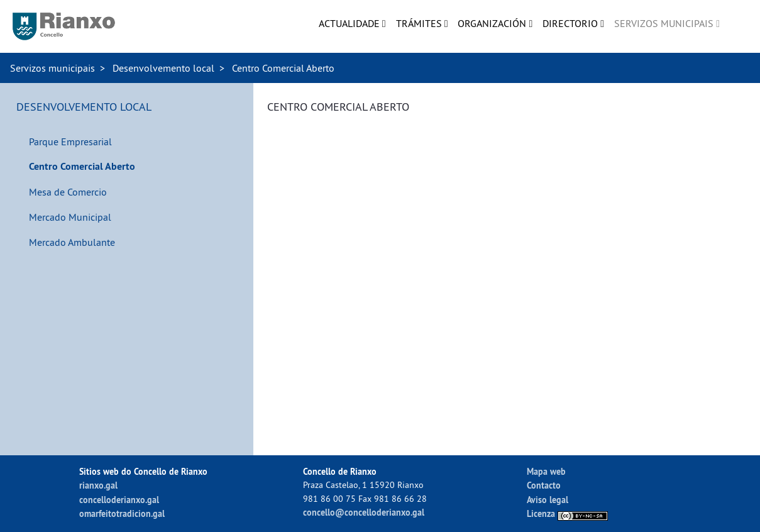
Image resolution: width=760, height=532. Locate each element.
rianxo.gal (98, 485)
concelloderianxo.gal (119, 500)
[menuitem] (352, 23)
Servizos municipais (52, 68)
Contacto (544, 485)
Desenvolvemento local (163, 68)
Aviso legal (548, 500)
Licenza (567, 513)
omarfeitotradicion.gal (122, 513)
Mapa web (546, 471)
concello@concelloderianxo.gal (364, 512)
